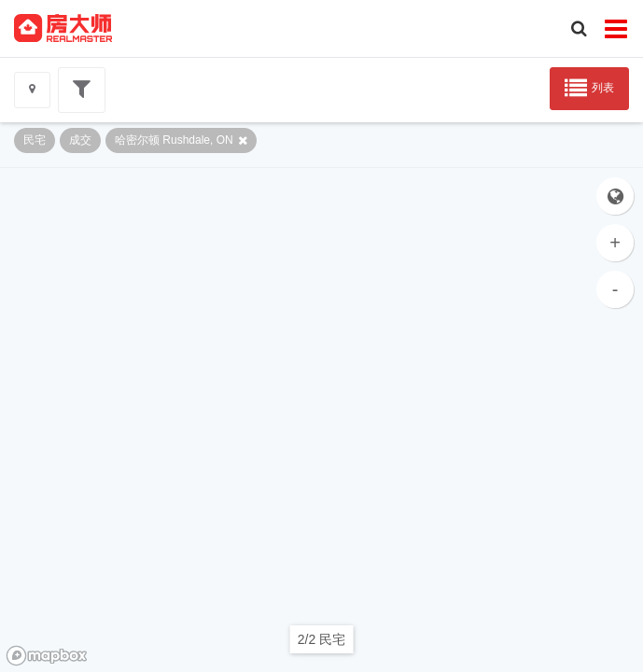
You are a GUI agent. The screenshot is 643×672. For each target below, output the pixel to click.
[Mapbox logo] (47, 656)
